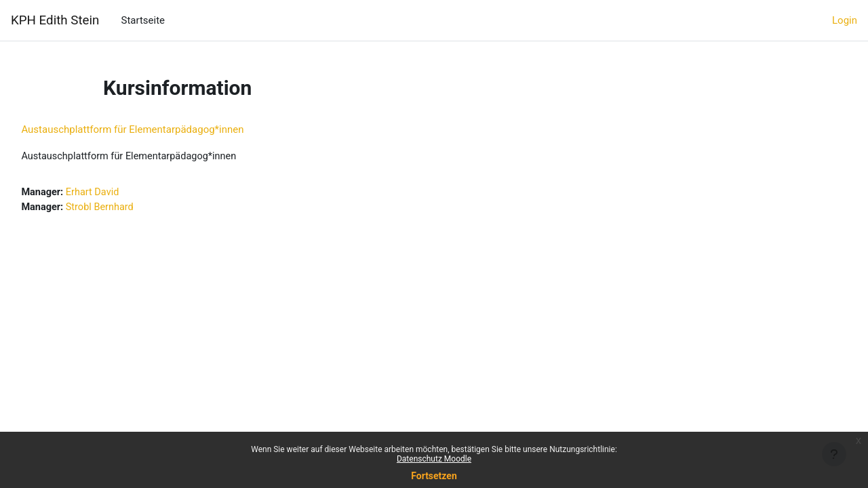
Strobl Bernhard (133, 208)
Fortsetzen (434, 476)
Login (845, 20)
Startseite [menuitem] (143, 20)
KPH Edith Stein (55, 20)
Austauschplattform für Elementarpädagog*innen (163, 129)
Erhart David (125, 193)
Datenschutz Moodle (434, 459)
